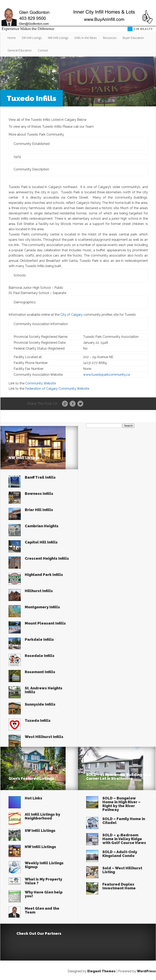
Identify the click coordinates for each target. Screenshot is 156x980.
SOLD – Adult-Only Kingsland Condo (120, 854)
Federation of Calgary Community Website (57, 389)
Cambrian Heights (42, 526)
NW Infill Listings (58, 38)
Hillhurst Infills (39, 591)
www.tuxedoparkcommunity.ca (106, 375)
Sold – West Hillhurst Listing (122, 870)
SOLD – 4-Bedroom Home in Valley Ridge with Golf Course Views (124, 839)
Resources (110, 38)
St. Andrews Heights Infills (44, 690)
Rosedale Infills (40, 656)
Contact (43, 50)
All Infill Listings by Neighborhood (42, 816)
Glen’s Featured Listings (31, 778)
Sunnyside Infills (40, 704)
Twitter (80, 404)
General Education (20, 50)
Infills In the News (86, 38)
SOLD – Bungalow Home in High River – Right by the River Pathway (121, 804)
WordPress (146, 971)
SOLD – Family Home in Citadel (124, 821)
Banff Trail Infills (40, 477)
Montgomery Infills (42, 607)
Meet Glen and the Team (42, 910)
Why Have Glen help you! (44, 894)
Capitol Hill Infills (41, 542)
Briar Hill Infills (39, 510)
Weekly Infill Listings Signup (44, 865)
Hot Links (34, 798)
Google (65, 404)
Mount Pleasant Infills (45, 623)
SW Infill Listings (32, 38)
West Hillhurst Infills (44, 737)
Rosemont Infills (40, 672)
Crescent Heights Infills (47, 558)
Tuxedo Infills (38, 721)
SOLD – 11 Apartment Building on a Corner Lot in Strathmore (118, 777)
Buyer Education (133, 38)
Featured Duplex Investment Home (119, 886)
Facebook (73, 404)
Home (12, 38)
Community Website (41, 383)
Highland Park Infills (44, 575)
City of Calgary (71, 315)
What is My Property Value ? (43, 881)
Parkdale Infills (39, 639)
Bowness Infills (39, 494)
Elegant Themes (101, 971)
